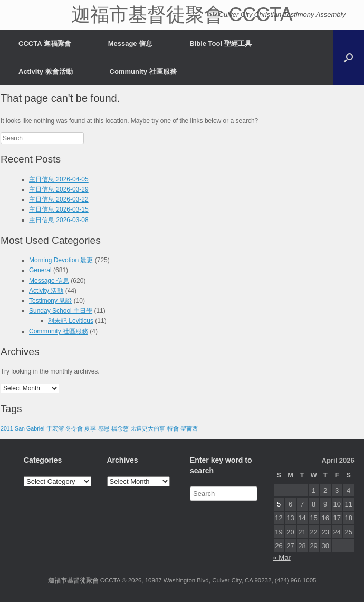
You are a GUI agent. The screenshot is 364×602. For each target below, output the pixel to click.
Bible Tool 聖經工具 (220, 44)
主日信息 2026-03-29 (59, 189)
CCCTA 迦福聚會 (45, 44)
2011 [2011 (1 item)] (7, 428)
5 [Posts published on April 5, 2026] (279, 504)
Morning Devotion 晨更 (61, 260)
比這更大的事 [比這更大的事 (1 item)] (148, 428)
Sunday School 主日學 (61, 311)
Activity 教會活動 (46, 71)
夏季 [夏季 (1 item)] (90, 428)
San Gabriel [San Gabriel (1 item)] (30, 428)
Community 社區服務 (143, 71)
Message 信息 (131, 44)
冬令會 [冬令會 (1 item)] (74, 428)
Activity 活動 (46, 291)
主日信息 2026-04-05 (59, 179)
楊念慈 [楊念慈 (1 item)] (120, 428)
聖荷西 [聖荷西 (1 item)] (189, 428)
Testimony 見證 (50, 301)
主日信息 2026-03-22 (59, 199)
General (40, 270)
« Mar (282, 557)
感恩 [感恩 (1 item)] (104, 428)
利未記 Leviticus (71, 321)
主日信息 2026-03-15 (59, 209)
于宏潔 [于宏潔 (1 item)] (55, 428)
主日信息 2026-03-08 (59, 220)
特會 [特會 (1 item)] (173, 428)
